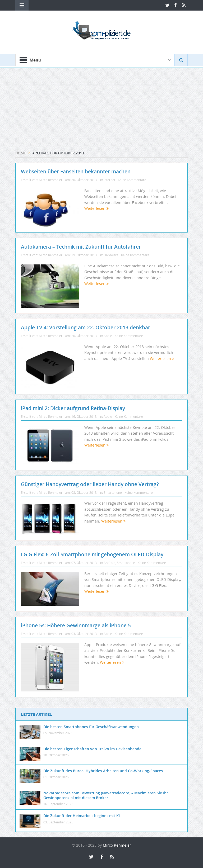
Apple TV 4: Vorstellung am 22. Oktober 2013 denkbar (86, 328)
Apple (108, 336)
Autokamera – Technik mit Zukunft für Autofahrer (81, 247)
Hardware (111, 255)
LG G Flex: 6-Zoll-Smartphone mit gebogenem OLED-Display (92, 554)
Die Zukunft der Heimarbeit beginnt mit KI (82, 816)
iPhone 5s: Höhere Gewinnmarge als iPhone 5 (76, 625)
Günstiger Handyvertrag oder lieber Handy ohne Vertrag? (90, 484)
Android (109, 563)
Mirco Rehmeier (51, 180)
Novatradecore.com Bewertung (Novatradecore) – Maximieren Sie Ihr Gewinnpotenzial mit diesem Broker (106, 795)
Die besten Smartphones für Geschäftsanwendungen (91, 727)
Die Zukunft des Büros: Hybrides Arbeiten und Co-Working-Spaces (103, 771)
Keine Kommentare (132, 180)
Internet (109, 180)
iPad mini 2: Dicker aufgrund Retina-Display (73, 408)
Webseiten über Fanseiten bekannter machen (76, 172)
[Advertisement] (101, 111)
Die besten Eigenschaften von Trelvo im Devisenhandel (93, 749)
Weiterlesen (96, 208)
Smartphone (113, 492)
